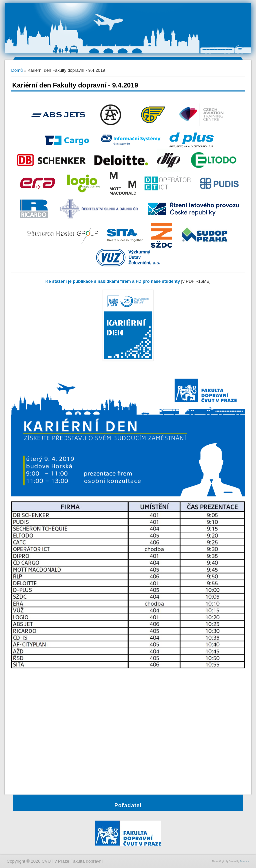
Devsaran (245, 861)
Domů (17, 70)
